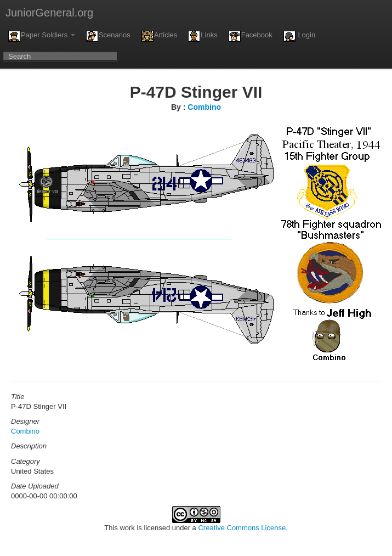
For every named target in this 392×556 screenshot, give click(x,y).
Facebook (251, 36)
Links (203, 36)
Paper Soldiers (42, 36)
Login (299, 36)
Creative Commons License (242, 528)
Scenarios (108, 36)
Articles (160, 36)
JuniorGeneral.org (49, 13)
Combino (204, 107)
